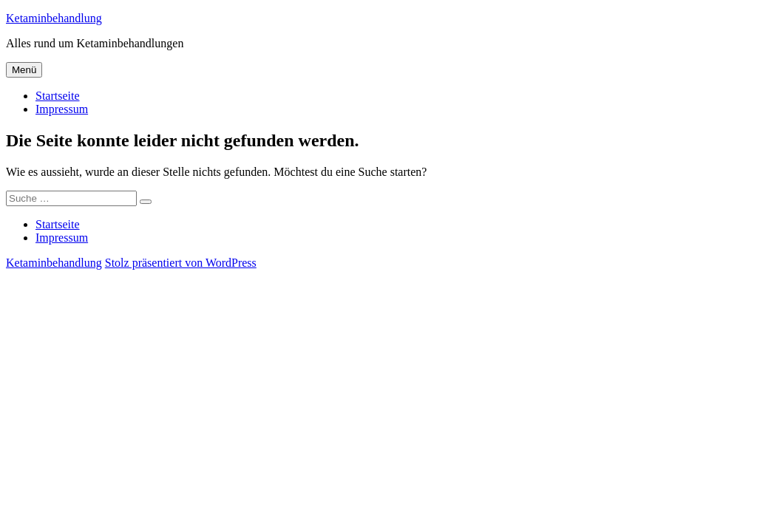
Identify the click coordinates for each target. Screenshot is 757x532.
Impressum (62, 109)
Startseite (58, 96)
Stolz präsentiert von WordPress (181, 263)
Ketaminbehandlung (54, 18)
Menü (24, 70)
